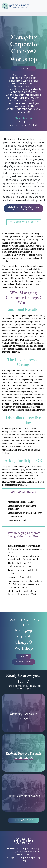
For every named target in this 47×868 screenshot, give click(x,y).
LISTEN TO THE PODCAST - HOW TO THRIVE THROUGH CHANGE (24, 208)
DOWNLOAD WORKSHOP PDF (24, 222)
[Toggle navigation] (42, 6)
